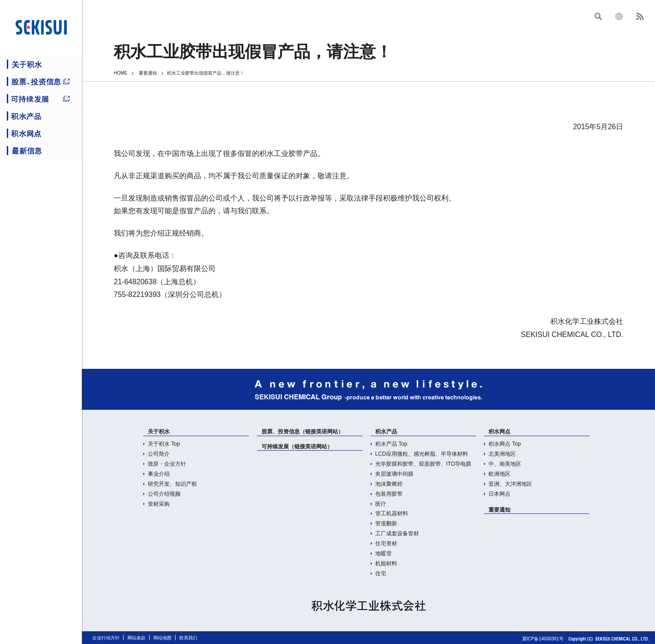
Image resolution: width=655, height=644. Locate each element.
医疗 (381, 504)
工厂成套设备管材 (397, 533)
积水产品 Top (391, 444)
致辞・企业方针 (167, 464)
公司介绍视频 (164, 494)
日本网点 (499, 494)
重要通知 (148, 73)
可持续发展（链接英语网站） (297, 447)
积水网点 (41, 134)
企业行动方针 (106, 638)
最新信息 (41, 151)
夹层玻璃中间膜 (394, 474)
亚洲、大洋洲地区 (510, 484)
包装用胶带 (389, 494)
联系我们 (188, 638)
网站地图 (162, 638)
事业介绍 (159, 474)
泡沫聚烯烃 (389, 484)
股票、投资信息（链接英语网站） (302, 432)
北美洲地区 (502, 454)
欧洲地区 (499, 474)
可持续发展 (41, 99)
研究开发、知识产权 (172, 484)
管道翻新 (386, 523)
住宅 (381, 574)
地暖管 (383, 553)
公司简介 (159, 454)
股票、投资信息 (41, 82)
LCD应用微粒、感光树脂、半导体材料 (422, 454)
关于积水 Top (164, 444)
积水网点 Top (505, 444)
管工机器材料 (392, 513)
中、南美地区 (505, 464)
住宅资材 (386, 543)
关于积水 (41, 65)
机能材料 (386, 563)
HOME (121, 73)
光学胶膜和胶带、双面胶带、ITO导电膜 (423, 464)
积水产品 (41, 116)
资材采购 (159, 504)
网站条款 (136, 638)
